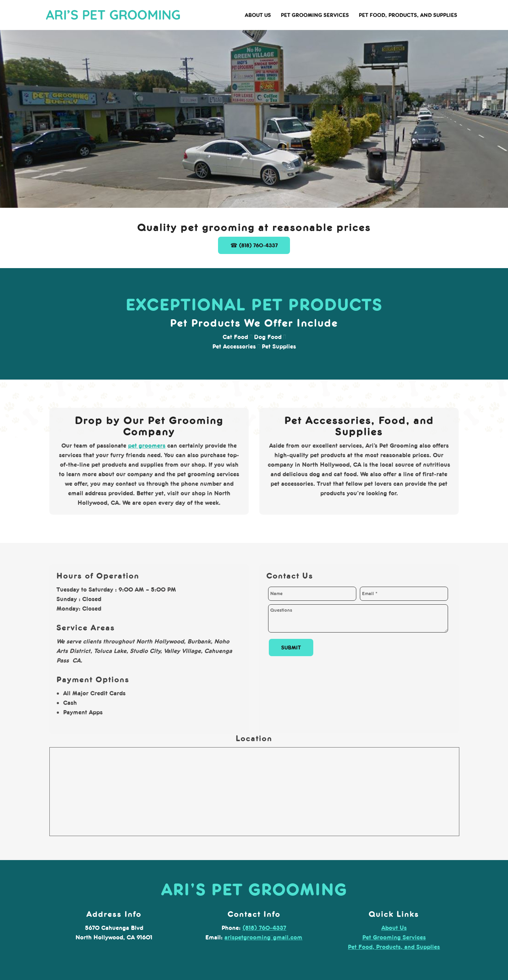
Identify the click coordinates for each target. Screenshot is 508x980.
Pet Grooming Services (394, 937)
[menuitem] (258, 15)
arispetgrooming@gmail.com (263, 937)
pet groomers (147, 446)
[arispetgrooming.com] (113, 16)
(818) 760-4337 (264, 928)
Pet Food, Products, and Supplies (394, 947)
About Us (394, 928)
